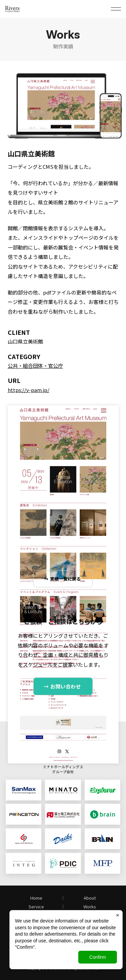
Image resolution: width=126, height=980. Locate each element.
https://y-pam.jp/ (29, 390)
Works (90, 907)
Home (36, 898)
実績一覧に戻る (65, 579)
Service (36, 907)
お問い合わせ (66, 686)
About (90, 898)
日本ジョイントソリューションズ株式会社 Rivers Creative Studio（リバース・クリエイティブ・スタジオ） (21, 9)
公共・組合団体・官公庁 (35, 366)
